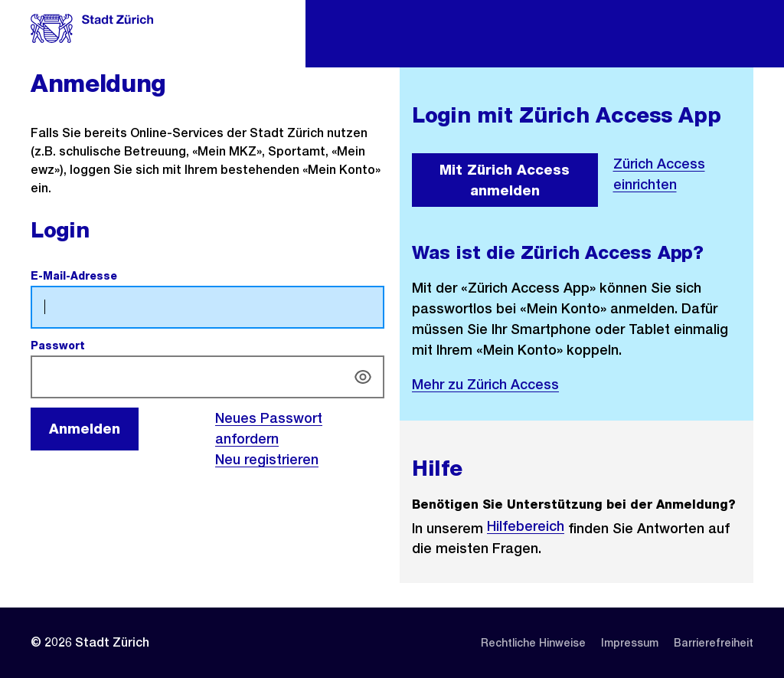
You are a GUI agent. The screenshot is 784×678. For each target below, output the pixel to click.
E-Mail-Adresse (109, 276)
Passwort (93, 346)
